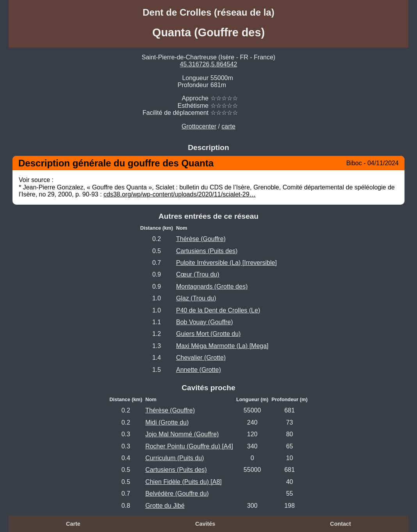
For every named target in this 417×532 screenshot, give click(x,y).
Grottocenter (199, 126)
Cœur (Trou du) (198, 274)
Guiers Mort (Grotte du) (208, 334)
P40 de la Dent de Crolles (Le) (218, 310)
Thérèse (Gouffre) (201, 239)
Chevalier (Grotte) (201, 358)
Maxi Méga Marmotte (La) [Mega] (222, 346)
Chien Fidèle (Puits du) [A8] (184, 482)
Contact (340, 524)
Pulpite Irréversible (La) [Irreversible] (226, 263)
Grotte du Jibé (165, 506)
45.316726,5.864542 (209, 64)
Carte (73, 524)
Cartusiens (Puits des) (207, 251)
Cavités (205, 524)
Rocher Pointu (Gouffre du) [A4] (189, 446)
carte (228, 126)
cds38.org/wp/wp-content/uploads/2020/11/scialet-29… (180, 194)
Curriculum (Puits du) (175, 458)
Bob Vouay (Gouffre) (205, 322)
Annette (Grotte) (199, 370)
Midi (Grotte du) (167, 422)
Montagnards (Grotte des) (212, 287)
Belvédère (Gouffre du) (177, 494)
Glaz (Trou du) (196, 298)
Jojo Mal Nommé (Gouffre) (182, 434)
